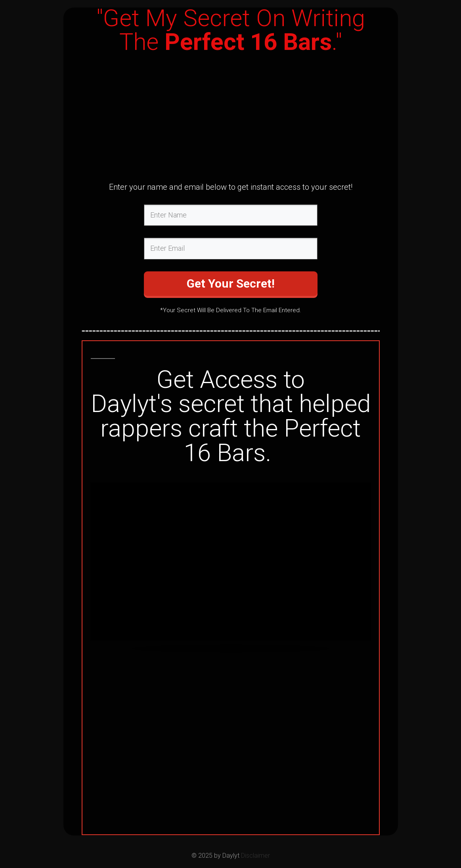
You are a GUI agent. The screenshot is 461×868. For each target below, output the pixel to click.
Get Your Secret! (231, 283)
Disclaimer (255, 856)
